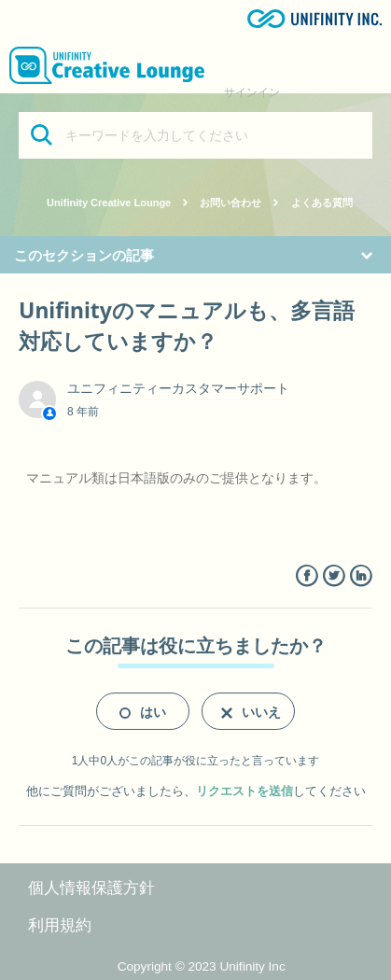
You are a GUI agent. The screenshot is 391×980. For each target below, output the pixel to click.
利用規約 (60, 925)
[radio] (143, 711)
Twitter (334, 576)
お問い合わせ (230, 203)
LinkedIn (361, 576)
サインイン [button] (252, 92)
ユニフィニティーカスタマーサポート (178, 388)
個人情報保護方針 (91, 888)
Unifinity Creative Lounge (109, 203)
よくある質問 (322, 203)
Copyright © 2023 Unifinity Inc (202, 966)
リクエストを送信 (244, 791)
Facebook (307, 576)
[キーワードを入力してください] (195, 135)
